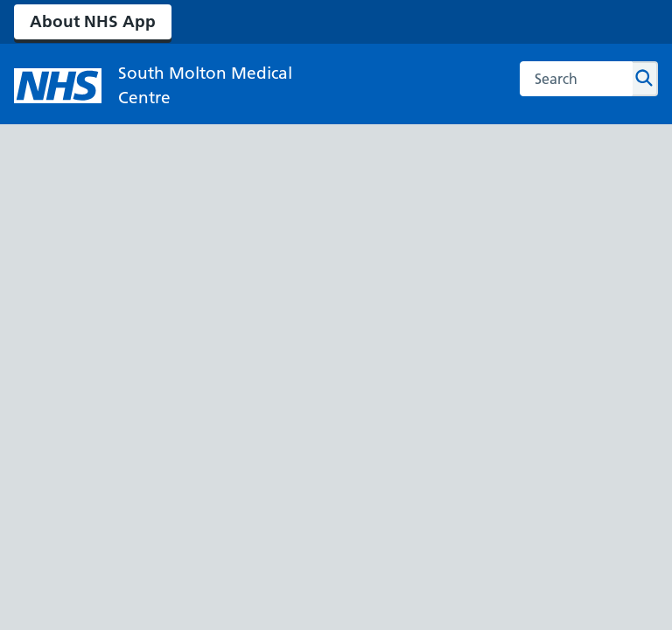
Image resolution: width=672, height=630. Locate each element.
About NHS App (93, 21)
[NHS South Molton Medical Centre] (154, 86)
